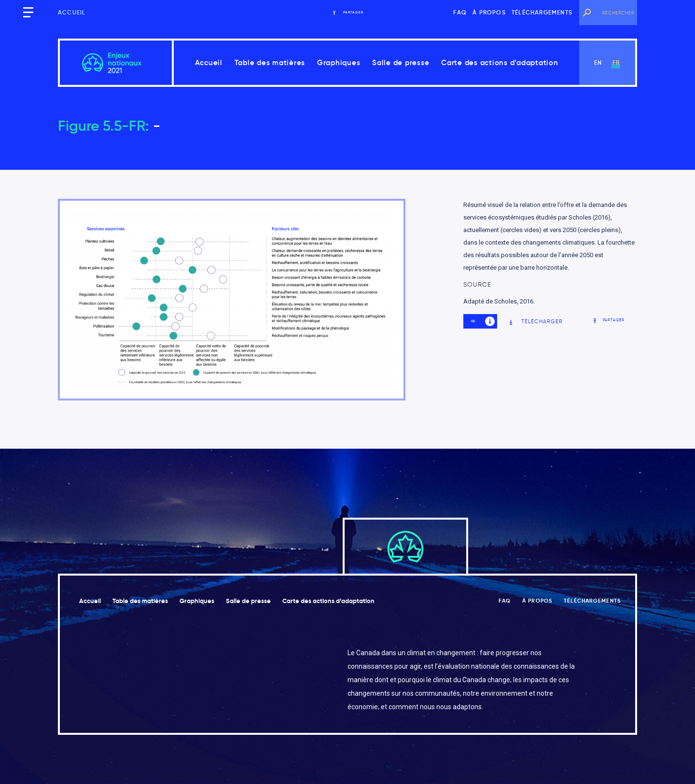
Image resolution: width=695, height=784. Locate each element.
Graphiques (339, 62)
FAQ (460, 12)
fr (616, 62)
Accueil (72, 12)
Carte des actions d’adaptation (500, 62)
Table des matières (270, 62)
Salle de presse (401, 62)
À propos (489, 12)
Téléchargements (542, 12)
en (598, 62)
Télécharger (535, 322)
